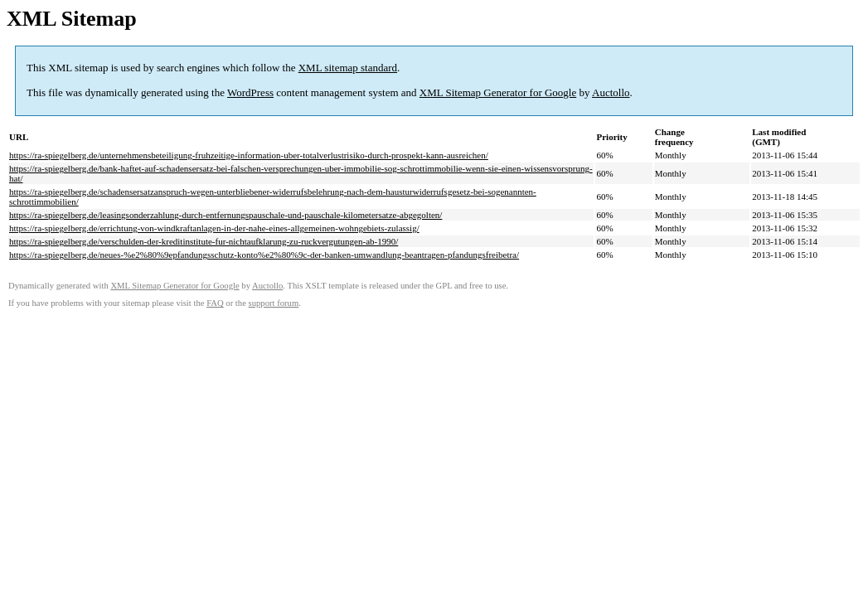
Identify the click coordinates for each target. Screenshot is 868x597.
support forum (274, 303)
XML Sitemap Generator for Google (498, 92)
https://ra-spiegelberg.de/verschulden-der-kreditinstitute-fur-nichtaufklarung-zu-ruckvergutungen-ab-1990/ (204, 241)
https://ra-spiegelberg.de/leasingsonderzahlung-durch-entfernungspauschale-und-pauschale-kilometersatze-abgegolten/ (225, 215)
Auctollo (611, 92)
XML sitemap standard (348, 68)
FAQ (215, 303)
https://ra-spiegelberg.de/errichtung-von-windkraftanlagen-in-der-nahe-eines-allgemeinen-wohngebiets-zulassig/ (214, 228)
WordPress (250, 92)
